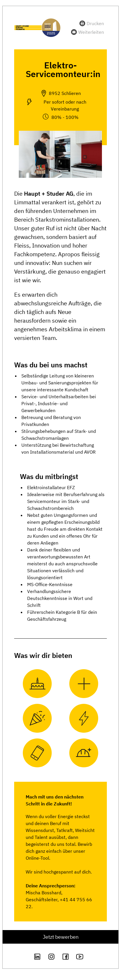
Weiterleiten (91, 32)
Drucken (95, 23)
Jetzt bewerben (61, 937)
